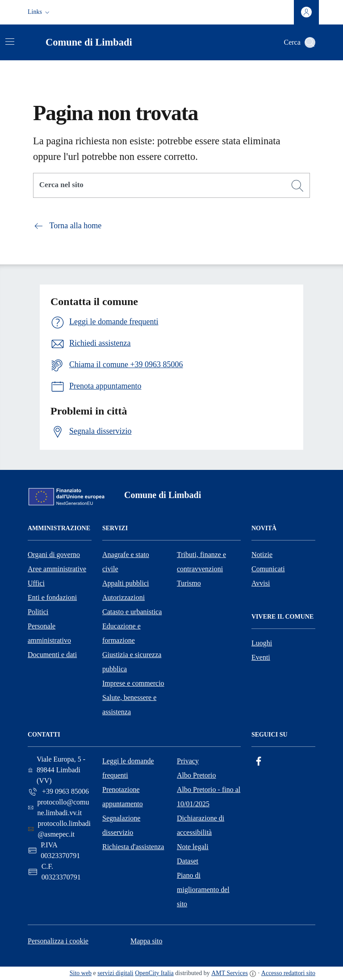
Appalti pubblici (125, 583)
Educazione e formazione (121, 633)
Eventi (261, 657)
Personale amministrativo (49, 633)
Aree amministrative (57, 569)
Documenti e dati (52, 655)
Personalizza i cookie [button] (58, 941)
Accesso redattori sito (288, 973)
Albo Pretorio (197, 775)
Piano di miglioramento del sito (203, 890)
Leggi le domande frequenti (128, 768)
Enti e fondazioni (52, 597)
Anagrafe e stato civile (126, 562)
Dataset (188, 861)
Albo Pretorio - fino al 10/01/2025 (209, 797)
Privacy (188, 761)
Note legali (193, 847)
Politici (38, 612)
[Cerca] (297, 186)
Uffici (36, 583)
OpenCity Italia (154, 973)
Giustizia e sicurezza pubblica (132, 662)
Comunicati (268, 569)
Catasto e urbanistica (132, 612)
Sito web (81, 973)
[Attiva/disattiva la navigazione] (10, 42)
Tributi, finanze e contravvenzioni (201, 562)
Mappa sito (146, 941)
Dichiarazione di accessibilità (201, 825)
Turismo (189, 583)
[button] (40, 12)
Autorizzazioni (123, 597)
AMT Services (230, 973)
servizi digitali (115, 973)
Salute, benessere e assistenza (129, 705)
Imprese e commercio (133, 683)
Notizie (262, 555)
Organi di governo (54, 555)
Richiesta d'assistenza (133, 847)
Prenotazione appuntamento (123, 797)
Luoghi (262, 643)
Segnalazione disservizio (121, 825)
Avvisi (261, 583)
